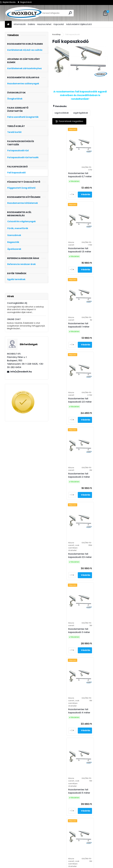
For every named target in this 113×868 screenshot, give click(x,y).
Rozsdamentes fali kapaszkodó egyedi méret (80, 588)
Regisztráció (26, 2)
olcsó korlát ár (79, 866)
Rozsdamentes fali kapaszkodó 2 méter (66, 329)
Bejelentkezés (9, 2)
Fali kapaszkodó (61, 838)
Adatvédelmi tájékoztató (79, 24)
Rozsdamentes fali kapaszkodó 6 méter (94, 499)
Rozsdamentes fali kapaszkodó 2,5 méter (95, 250)
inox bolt (44, 863)
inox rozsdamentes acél (62, 863)
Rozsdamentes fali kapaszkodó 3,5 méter (95, 333)
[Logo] (24, 13)
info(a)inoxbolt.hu (21, 372)
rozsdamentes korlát (59, 866)
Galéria (31, 24)
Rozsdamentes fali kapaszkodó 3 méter (66, 412)
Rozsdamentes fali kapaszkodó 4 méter (94, 416)
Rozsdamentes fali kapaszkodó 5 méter (66, 499)
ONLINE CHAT (14, 319)
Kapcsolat (59, 24)
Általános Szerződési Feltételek (22, 863)
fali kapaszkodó (84, 863)
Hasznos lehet (44, 24)
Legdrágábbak (81, 113)
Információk (20, 24)
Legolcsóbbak (62, 113)
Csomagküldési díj (17, 303)
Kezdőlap (56, 34)
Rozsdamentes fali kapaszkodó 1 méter (66, 250)
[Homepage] (8, 24)
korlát (44, 866)
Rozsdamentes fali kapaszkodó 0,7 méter (67, 175)
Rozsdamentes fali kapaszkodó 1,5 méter (95, 175)
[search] (71, 13)
